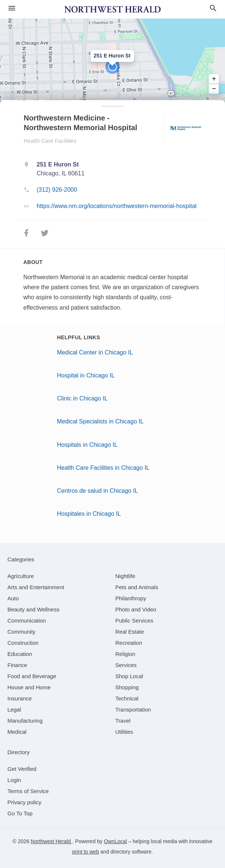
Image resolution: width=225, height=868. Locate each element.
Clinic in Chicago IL (82, 398)
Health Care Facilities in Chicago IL (103, 468)
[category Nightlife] (125, 576)
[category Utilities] (124, 732)
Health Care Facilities (50, 141)
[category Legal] (14, 709)
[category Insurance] (20, 698)
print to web (85, 852)
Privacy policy (24, 802)
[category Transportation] (133, 709)
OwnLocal (115, 841)
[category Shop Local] (129, 676)
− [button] (214, 89)
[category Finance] (17, 665)
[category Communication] (27, 621)
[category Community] (21, 632)
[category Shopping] (127, 687)
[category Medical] (17, 732)
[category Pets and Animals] (137, 587)
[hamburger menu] (12, 8)
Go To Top (20, 813)
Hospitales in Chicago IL (89, 514)
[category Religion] (125, 654)
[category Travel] (123, 721)
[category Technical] (127, 698)
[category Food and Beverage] (32, 676)
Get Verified (22, 769)
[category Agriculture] (21, 576)
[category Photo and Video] (136, 609)
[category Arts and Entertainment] (36, 587)
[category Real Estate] (130, 632)
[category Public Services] (135, 621)
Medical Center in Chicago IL (95, 352)
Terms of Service (28, 791)
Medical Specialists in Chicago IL (100, 421)
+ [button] (214, 79)
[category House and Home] (29, 687)
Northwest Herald (51, 841)
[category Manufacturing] (25, 721)
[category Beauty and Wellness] (33, 609)
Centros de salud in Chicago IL (98, 491)
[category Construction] (23, 643)
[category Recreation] (129, 643)
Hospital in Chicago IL (86, 375)
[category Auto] (13, 598)
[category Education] (20, 654)
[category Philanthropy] (131, 598)
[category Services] (126, 665)
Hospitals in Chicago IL (87, 445)
